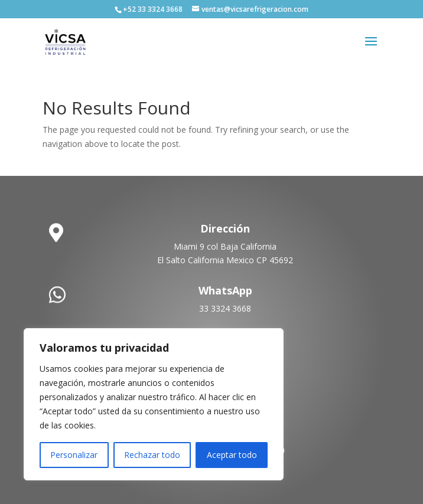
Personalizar (74, 455)
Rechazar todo (152, 455)
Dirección (225, 228)
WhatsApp (225, 290)
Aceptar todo (232, 455)
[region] (154, 404)
